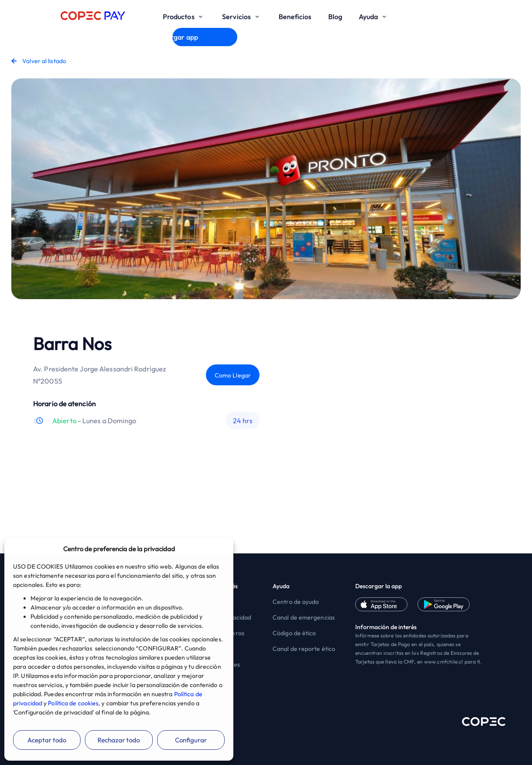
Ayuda (374, 17)
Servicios (242, 17)
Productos (184, 17)
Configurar (191, 740)
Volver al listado (39, 61)
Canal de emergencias (304, 617)
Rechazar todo (119, 740)
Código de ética (294, 633)
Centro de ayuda (296, 602)
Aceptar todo (47, 740)
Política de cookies (73, 703)
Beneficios (295, 17)
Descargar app (205, 37)
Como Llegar (233, 375)
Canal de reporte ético (304, 649)
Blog (335, 17)
